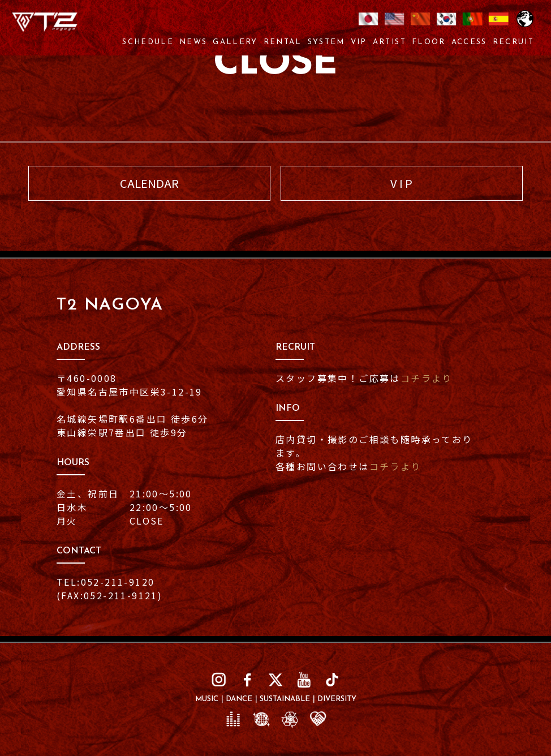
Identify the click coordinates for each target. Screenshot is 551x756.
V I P (401, 183)
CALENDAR (149, 183)
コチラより (427, 378)
